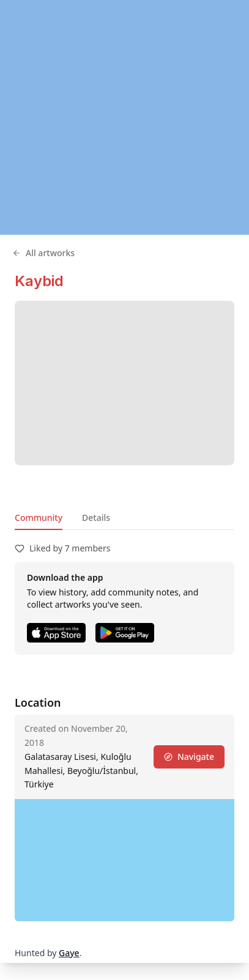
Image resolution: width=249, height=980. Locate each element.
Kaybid (39, 281)
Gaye (69, 953)
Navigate (189, 757)
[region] (124, 117)
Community (39, 518)
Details (96, 518)
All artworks (43, 253)
